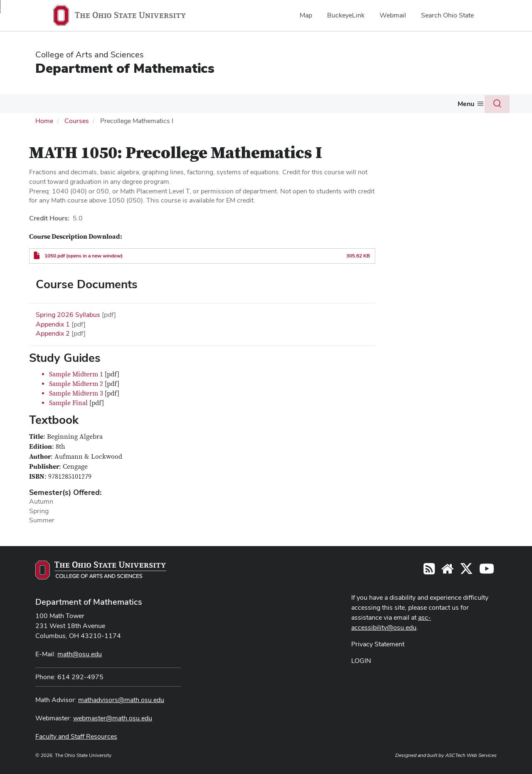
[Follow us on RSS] (429, 570)
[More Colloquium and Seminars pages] (428, 106)
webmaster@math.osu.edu (113, 717)
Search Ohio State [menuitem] (447, 15)
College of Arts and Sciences (90, 54)
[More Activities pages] (335, 106)
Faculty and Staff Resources (76, 736)
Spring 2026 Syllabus (68, 314)
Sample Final (68, 402)
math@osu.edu (80, 653)
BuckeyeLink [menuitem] (346, 15)
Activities (318, 103)
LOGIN (361, 660)
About (36, 103)
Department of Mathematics (125, 68)
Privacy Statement (378, 643)
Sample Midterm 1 (76, 373)
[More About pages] (48, 106)
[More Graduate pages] (224, 106)
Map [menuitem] (306, 15)
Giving (451, 103)
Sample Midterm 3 (76, 393)
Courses (104, 103)
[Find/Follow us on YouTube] (447, 570)
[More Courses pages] (119, 106)
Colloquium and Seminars (387, 103)
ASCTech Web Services (471, 754)
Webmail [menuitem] (393, 15)
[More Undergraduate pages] (180, 106)
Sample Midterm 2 (76, 383)
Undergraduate (155, 103)
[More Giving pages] (464, 106)
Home (44, 120)
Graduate (207, 103)
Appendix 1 (53, 323)
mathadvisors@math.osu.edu (121, 699)
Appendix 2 (53, 333)
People (71, 103)
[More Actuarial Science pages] (291, 106)
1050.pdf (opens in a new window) (84, 255)
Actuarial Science (262, 103)
